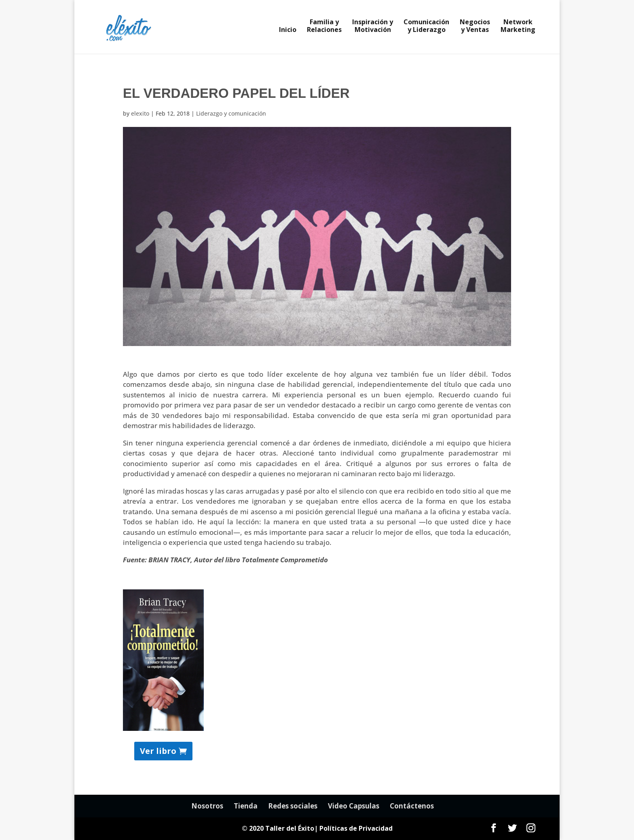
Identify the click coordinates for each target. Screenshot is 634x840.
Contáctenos (412, 806)
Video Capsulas (354, 806)
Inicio (288, 30)
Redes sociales (293, 806)
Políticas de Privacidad (356, 828)
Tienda (246, 806)
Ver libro (158, 751)
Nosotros (207, 806)
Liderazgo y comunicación (231, 113)
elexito (140, 113)
